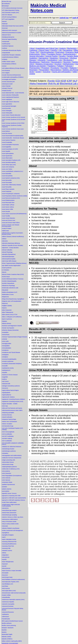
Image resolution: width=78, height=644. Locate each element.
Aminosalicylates (6, 348)
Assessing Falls (6, 548)
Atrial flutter (5, 586)
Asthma (4, 553)
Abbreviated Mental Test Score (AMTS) (13, 26)
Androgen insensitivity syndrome (11, 386)
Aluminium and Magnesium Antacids (12, 326)
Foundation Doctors (54, 54)
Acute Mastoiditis (6, 174)
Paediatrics (52, 66)
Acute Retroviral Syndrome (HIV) (11, 198)
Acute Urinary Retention (8, 218)
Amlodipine (5, 357)
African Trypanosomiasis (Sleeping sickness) (14, 263)
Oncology (58, 64)
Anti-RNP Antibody (7, 439)
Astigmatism (5, 555)
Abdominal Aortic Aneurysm (9, 30)
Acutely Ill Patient (7, 228)
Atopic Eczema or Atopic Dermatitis (12, 571)
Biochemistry (72, 48)
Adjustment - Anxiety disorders (10, 248)
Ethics (43, 54)
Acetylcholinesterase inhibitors (10, 57)
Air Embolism (5, 270)
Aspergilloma (5, 533)
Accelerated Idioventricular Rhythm (11, 50)
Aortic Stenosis (6, 480)
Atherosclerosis (6, 568)
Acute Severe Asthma (8, 207)
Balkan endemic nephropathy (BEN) (12, 641)
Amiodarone (5, 350)
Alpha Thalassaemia (7, 312)
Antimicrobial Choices (8, 462)
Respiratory (34, 70)
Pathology (69, 66)
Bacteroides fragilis (7, 634)
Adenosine (5, 241)
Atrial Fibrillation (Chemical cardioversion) (13, 580)
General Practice (52, 56)
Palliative (60, 66)
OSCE (32, 64)
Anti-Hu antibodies (7, 434)
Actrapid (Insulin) (6, 91)
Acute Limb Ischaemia (8, 167)
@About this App (6, 1)
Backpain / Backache (8, 628)
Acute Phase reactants (8, 189)
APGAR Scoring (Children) (9, 17)
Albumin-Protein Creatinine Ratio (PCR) (13, 274)
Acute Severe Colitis (7, 209)
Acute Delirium (6, 131)
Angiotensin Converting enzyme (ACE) (12, 401)
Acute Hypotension (7, 156)
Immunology (64, 58)
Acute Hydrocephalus (8, 154)
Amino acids (5, 341)
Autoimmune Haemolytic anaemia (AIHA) (13, 600)
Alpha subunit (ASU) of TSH (10, 315)
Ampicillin (4, 372)
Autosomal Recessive (8, 612)
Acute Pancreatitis (7, 182)
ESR (64, 81)
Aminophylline (6, 346)
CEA (58, 81)
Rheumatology (56, 70)
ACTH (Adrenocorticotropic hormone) (12, 8)
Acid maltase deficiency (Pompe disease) (13, 68)
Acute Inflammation (7, 158)
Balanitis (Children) (7, 639)
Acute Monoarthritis (7, 176)
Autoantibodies (6, 597)
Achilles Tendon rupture (8, 62)
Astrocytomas (6, 557)
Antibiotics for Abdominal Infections (11, 447)
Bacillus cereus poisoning (9, 625)
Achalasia (4, 59)
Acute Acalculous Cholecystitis (10, 95)
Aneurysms (5, 388)
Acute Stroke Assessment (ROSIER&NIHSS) (14, 214)
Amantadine (5, 332)
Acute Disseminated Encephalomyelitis (13, 136)
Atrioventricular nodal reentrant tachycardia (14, 593)
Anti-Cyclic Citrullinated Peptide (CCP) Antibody (12, 429)
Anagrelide (5, 377)
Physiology (45, 68)
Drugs (32, 52)
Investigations (52, 60)
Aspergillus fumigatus (8, 535)
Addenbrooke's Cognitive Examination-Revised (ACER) (13, 234)
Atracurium (5, 575)
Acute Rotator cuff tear (8, 205)
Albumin (4, 272)
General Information (37, 56)
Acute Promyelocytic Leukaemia (11, 194)
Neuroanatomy (56, 62)
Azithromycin (5, 617)
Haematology (43, 58)
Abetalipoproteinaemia (8, 37)
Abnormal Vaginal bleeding (9, 39)
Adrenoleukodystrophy (8, 257)
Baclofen (4, 630)
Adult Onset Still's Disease (9, 261)
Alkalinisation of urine (8, 294)
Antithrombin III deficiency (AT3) (11, 469)
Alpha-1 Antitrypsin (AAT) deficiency (12, 317)
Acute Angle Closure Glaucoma (10, 102)
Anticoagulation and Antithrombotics (12, 456)
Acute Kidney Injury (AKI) (9, 165)
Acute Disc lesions (7, 133)
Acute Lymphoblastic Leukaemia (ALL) (12, 171)
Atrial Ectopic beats (7, 577)
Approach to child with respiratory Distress (13, 500)
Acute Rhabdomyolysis (8, 200)
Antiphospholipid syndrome (9, 467)
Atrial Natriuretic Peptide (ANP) (10, 582)
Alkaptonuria (5, 297)
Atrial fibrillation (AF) (7, 584)
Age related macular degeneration (11, 266)
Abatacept (5, 24)
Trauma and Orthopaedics (61, 72)
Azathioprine (5, 614)
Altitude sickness (6, 323)
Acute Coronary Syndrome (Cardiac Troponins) (12, 126)
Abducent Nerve (6, 35)
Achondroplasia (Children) (9, 64)
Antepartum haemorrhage (9, 419)
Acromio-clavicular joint (8, 82)
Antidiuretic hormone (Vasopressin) (11, 458)
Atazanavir (5, 564)
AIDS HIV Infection (7, 15)
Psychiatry (64, 68)
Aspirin (4, 537)
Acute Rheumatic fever (8, 203)
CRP (70, 81)
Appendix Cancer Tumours (9, 493)
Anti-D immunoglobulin (8, 432)
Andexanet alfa (6, 384)
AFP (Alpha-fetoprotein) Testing (10, 10)
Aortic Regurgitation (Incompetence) (12, 476)
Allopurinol (5, 303)
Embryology (60, 52)
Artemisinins (5, 508)
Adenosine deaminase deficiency (11, 243)
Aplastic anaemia (7, 489)
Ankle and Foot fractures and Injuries (12, 408)
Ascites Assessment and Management (12, 530)
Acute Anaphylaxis (7, 99)
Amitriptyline (5, 355)
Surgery (38, 72)
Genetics (62, 56)
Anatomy (63, 48)
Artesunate (5, 526)
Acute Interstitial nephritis (9, 162)
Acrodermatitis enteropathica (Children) (13, 77)
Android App (64, 18)
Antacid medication (7, 417)
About (32, 48)
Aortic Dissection (6, 473)
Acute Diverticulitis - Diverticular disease (13, 138)
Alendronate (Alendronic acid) (10, 288)
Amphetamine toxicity (8, 368)
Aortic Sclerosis (6, 478)
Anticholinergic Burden (8, 449)
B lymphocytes (6, 619)
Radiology (73, 68)
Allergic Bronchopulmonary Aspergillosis (13, 299)
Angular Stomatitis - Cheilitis (10, 404)
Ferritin (51, 81)
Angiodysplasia (6, 393)
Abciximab (5, 28)
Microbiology (68, 60)
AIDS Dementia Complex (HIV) (10, 13)
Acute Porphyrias (7, 191)
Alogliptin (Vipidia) (7, 306)
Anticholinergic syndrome (9, 451)
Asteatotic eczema (7, 551)
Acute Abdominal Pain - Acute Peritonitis (13, 93)
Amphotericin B (6, 370)
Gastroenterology (69, 54)
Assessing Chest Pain (8, 546)
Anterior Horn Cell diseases (9, 422)
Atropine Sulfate (6, 595)
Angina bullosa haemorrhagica (10, 390)
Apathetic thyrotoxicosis (8, 484)
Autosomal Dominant (8, 606)
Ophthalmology (68, 64)
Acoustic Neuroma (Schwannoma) (11, 75)
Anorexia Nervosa (7, 415)
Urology (32, 74)
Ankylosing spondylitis (8, 413)
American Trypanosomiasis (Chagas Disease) (14, 337)
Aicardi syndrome (7, 268)
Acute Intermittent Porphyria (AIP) (11, 160)
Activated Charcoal (7, 88)
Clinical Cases (44, 50)
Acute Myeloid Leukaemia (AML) (11, 178)
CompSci (54, 50)
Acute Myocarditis (7, 180)
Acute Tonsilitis (6, 216)
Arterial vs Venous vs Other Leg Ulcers (13, 517)
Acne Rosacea (6, 70)
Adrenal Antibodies (7, 250)
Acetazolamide (6, 53)
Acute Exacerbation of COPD (10, 149)
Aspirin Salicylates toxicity (9, 539)
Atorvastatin (5, 573)
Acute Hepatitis (6, 151)
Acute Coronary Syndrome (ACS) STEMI (13, 123)
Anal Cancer (5, 381)
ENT (38, 52)
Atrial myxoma (6, 588)
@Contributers (6, 4)
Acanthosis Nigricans (8, 46)
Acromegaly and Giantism (9, 79)
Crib (60, 50)
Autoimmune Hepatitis (8, 602)
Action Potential (6, 86)
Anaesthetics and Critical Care (47, 48)
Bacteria (4, 632)
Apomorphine (6, 491)
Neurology (67, 62)
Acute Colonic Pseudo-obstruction (11, 115)
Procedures (55, 68)
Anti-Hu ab (54, 84)
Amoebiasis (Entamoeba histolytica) (12, 364)
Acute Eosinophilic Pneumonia (10, 145)
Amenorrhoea (6, 335)
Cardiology (33, 50)
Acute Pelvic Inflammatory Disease (11, 185)
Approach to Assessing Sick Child (11, 496)
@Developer (5, 6)
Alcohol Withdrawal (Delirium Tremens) (13, 279)
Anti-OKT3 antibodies (8, 436)
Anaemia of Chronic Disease (10, 375)
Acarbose (4, 48)
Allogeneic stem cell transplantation (12, 301)
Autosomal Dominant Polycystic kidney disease (13, 609)
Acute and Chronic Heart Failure (11, 223)
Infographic (42, 60)
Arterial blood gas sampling (9, 515)
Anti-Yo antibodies (7, 441)
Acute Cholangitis (7, 111)
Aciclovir (4, 66)
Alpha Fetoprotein (7, 310)
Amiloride (4, 339)
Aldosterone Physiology (8, 286)
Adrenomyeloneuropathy (9, 259)
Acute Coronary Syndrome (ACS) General (13, 117)
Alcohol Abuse (6, 277)
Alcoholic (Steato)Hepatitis (9, 281)
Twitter (75, 72)
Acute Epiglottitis (6, 147)
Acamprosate (5, 42)
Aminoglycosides (6, 344)
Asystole (4, 559)
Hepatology (54, 58)
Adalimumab (5, 231)
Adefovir (4, 239)
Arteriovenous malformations (10, 519)
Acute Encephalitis (7, 142)
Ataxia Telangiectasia (8, 562)
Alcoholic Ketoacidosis (8, 283)
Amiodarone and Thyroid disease (11, 352)
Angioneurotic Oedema (8, 397)
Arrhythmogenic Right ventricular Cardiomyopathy (11, 505)
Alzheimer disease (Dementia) (10, 330)
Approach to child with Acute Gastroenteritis (14, 498)
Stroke (32, 72)
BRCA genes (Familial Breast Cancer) (12, 621)
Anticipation (5, 453)
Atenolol (4, 566)
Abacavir (4, 21)
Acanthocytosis (6, 44)
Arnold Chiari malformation (9, 502)
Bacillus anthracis (7, 623)
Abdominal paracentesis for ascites (11, 33)
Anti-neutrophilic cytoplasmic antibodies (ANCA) (13, 444)
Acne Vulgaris (6, 73)
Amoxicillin (5, 366)
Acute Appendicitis (7, 104)
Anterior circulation (7, 424)
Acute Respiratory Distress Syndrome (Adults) (15, 196)
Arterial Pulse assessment (9, 513)
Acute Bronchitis (6, 108)
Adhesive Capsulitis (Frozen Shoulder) (12, 245)
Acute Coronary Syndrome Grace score (13, 129)
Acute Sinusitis (6, 211)
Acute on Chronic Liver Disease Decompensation (11, 226)
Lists (60, 60)
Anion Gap (5, 406)
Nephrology (45, 62)
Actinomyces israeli (7, 84)
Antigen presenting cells (8, 460)
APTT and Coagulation (8, 19)
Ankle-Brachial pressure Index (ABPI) (12, 410)
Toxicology (46, 72)
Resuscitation (44, 70)
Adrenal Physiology (7, 252)
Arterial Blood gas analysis (9, 510)
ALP (75, 81)
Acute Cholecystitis (7, 113)
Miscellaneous (35, 62)
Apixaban (4, 487)
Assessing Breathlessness (9, 544)
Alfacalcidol (5, 290)
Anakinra (4, 379)
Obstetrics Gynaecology (44, 64)
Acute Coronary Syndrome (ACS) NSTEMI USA (14, 120)
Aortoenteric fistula (7, 482)
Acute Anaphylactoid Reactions (10, 97)
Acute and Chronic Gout (8, 220)
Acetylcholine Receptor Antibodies (11, 55)
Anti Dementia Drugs (8, 426)
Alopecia (4, 308)
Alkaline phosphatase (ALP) (9, 292)
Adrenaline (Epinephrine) (9, 254)
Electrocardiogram (47, 52)
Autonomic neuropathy (8, 604)
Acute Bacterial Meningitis (9, 106)
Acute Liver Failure (7, 169)
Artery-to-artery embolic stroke (10, 524)
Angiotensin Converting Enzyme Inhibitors (13, 399)
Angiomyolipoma (6, 395)
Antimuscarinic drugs (8, 464)
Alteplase (4, 321)
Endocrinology (35, 54)
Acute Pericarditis (7, 187)
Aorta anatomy (6, 471)
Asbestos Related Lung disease (11, 528)
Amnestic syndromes (8, 361)
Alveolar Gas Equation (8, 328)
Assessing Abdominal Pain (9, 542)
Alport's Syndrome (7, 319)
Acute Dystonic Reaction (9, 140)
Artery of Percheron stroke (9, 522)
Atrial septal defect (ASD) (9, 591)
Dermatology (68, 50)
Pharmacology (35, 68)
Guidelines (33, 58)
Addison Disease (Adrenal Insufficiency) (13, 237)
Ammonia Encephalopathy (9, 359)
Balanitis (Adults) (6, 637)
